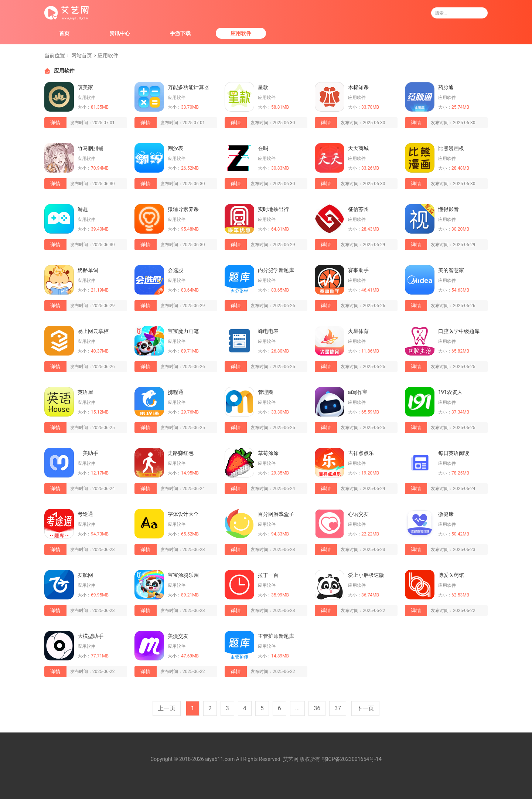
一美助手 (88, 453)
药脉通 (446, 87)
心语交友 (358, 514)
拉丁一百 (268, 575)
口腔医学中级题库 (459, 331)
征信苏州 (358, 209)
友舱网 (85, 575)
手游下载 (180, 33)
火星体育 (358, 331)
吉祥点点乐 (361, 453)
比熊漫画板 (451, 148)
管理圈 (266, 392)
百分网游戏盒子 (276, 514)
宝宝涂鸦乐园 (183, 575)
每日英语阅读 (454, 453)
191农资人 (450, 392)
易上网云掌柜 (93, 331)
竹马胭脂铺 (91, 148)
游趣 (83, 209)
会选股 (175, 270)
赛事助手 (358, 270)
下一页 (365, 708)
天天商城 (358, 148)
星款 (263, 87)
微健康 (446, 514)
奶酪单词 (88, 270)
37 (338, 708)
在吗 (263, 148)
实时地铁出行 (273, 209)
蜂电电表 (268, 331)
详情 (55, 123)
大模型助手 (91, 636)
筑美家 (85, 87)
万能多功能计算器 (188, 87)
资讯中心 (120, 33)
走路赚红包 (181, 453)
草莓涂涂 (268, 453)
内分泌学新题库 (276, 270)
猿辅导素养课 (183, 209)
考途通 (85, 514)
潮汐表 (175, 148)
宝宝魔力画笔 (183, 331)
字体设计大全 (183, 514)
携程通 (175, 392)
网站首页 (82, 55)
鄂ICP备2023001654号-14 (352, 759)
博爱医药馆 (451, 575)
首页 (64, 33)
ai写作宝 (358, 392)
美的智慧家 (451, 270)
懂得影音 (449, 209)
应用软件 (241, 33)
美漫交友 (178, 636)
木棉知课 (358, 87)
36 (317, 708)
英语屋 (85, 392)
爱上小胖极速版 (366, 575)
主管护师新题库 (276, 636)
